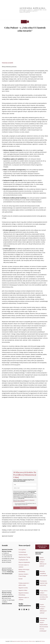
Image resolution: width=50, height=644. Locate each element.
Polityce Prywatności (24, 500)
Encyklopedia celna (23, 560)
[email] (25, 488)
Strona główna (22, 550)
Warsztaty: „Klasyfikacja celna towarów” (44, 573)
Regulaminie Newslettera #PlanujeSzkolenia (24, 501)
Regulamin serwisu (23, 588)
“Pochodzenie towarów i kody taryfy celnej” (44, 583)
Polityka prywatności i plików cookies (28, 641)
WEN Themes (42, 641)
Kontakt (21, 579)
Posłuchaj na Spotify (8, 63)
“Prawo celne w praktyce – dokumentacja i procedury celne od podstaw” (44, 595)
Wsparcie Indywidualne (24, 562)
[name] (25, 485)
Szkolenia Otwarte (23, 555)
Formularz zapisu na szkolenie (42, 547)
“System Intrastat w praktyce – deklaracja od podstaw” (43, 562)
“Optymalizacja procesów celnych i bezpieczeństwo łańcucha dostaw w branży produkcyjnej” (44, 625)
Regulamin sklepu (23, 590)
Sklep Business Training (24, 557)
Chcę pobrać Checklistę (25, 508)
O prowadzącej (22, 552)
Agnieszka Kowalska (33, 8)
